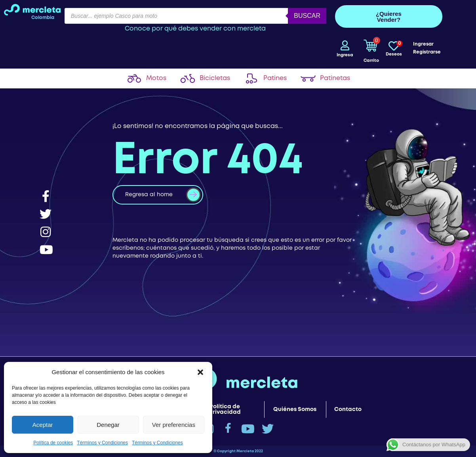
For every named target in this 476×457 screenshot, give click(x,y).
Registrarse (427, 52)
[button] (200, 372)
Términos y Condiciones (102, 443)
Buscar (307, 16)
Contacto (348, 409)
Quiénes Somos (295, 409)
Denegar (108, 425)
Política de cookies (53, 443)
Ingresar (423, 44)
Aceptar (43, 425)
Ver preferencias (174, 425)
